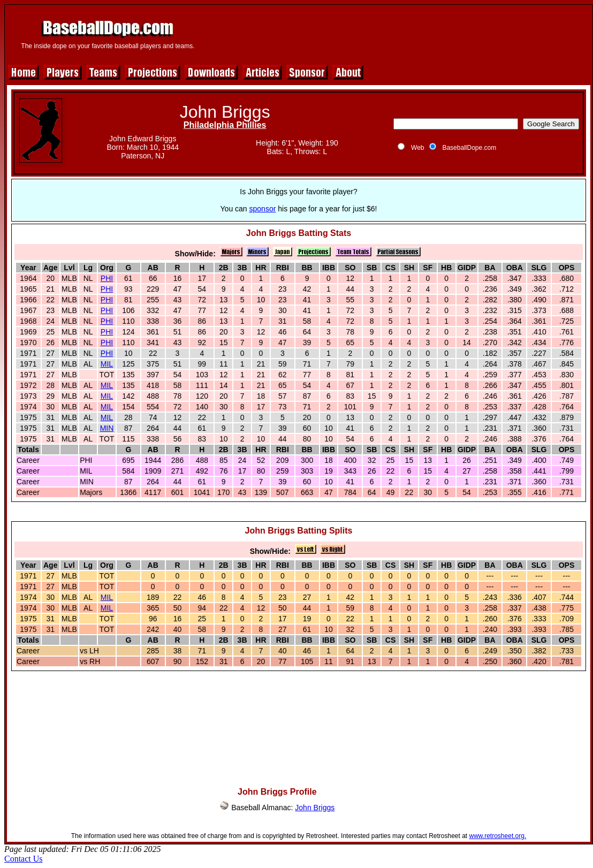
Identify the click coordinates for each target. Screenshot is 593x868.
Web (417, 148)
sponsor (263, 209)
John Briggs (315, 808)
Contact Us (24, 859)
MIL (107, 364)
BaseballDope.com (469, 148)
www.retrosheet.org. (498, 836)
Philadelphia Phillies (225, 125)
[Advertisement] (299, 725)
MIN (107, 428)
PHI (107, 278)
